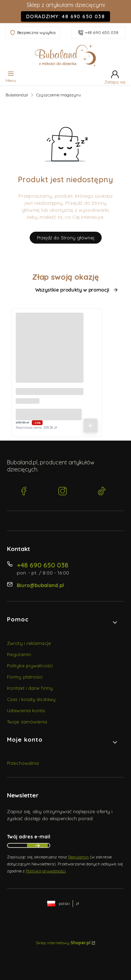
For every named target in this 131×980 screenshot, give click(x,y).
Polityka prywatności (30, 666)
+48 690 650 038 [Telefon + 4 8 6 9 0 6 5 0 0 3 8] (43, 565)
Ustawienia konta (26, 710)
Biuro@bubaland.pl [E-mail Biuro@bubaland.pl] (40, 585)
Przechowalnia (23, 763)
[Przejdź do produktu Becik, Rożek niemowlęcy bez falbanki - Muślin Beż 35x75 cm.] (50, 347)
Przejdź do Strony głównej (66, 238)
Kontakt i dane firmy (30, 688)
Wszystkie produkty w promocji (77, 290)
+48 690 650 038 (102, 32)
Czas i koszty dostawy (31, 699)
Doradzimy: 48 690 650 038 (65, 16)
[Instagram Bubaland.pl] (63, 492)
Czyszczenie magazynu (59, 95)
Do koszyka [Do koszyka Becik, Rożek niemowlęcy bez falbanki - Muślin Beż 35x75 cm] (90, 426)
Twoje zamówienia (27, 722)
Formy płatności (25, 677)
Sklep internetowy (63, 943)
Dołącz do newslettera (37, 845)
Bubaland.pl (17, 95)
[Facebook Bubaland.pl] (24, 492)
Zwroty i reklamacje (29, 643)
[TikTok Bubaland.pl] (102, 492)
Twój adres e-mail (29, 837)
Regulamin (19, 654)
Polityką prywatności (46, 871)
